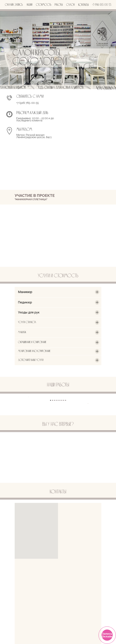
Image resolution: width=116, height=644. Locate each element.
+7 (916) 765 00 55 (102, 5)
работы (59, 5)
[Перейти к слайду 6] (60, 446)
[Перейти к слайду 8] (64, 446)
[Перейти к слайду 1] (50, 446)
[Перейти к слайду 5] (58, 446)
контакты (83, 5)
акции (29, 5)
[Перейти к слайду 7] (62, 446)
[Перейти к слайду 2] (52, 446)
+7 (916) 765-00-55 (28, 103)
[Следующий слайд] (88, 420)
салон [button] (70, 5)
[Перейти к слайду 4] (56, 446)
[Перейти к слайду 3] (54, 446)
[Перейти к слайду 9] (66, 446)
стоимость (44, 5)
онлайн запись (14, 5)
